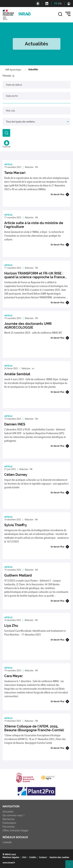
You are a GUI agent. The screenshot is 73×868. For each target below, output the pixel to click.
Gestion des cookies (59, 857)
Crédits (33, 857)
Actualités (8, 812)
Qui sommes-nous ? (14, 815)
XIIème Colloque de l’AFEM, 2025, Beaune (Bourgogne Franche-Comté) (34, 728)
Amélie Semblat (17, 374)
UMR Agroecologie (13, 70)
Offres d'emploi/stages (15, 830)
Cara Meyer (14, 676)
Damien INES (15, 424)
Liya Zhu (11, 626)
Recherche (9, 819)
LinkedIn (7, 842)
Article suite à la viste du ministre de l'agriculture (34, 225)
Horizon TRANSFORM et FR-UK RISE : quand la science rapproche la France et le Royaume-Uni (35, 277)
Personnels (9, 827)
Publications (9, 823)
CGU (24, 857)
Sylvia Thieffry (16, 525)
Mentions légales (11, 857)
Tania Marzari (15, 173)
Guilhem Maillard (18, 575)
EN (60, 4)
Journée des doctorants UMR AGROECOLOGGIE (28, 326)
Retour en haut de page (71, 866)
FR (56, 4)
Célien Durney (16, 475)
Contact (43, 857)
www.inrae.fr (9, 863)
